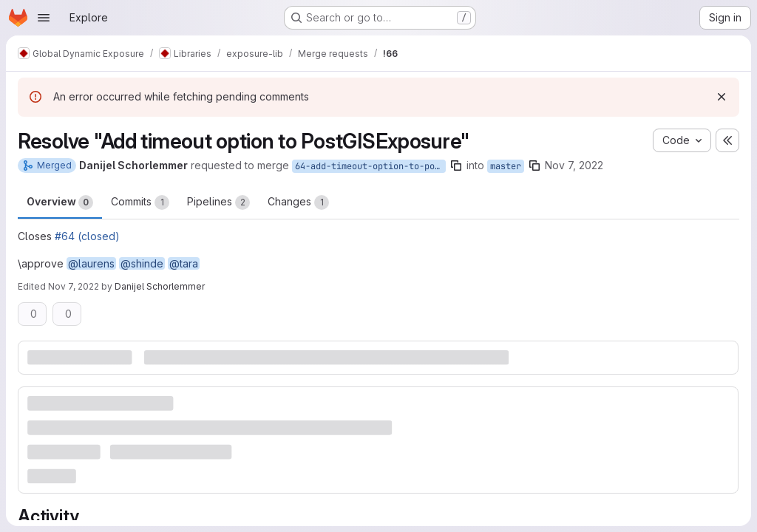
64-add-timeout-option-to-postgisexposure (370, 166)
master (506, 166)
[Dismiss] (722, 97)
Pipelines (218, 202)
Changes (298, 202)
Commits (140, 202)
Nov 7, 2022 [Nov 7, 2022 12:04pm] (74, 286)
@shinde (142, 263)
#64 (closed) (87, 236)
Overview (60, 202)
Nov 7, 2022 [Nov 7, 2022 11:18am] (574, 165)
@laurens (91, 263)
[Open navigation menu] (44, 18)
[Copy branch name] (456, 166)
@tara (184, 263)
